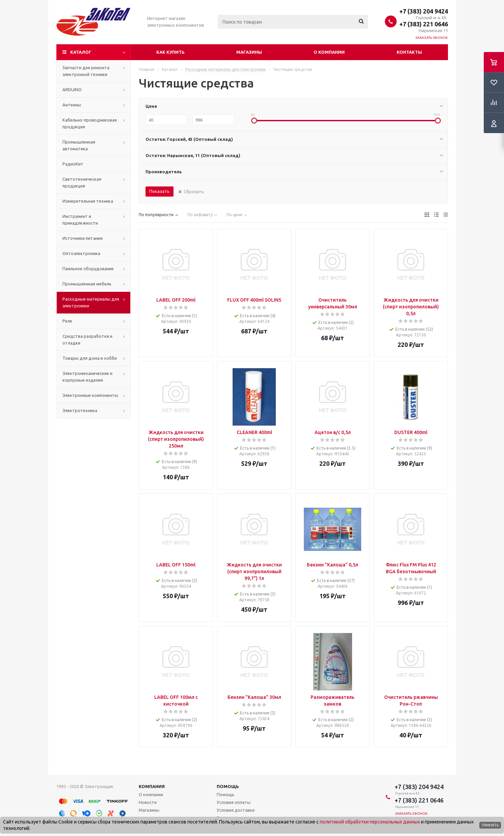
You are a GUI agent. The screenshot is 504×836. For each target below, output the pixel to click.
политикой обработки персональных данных (370, 822)
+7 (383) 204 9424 (424, 11)
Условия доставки (236, 810)
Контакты (409, 52)
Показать (159, 191)
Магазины (249, 52)
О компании (329, 52)
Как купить (170, 52)
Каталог (81, 52)
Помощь (228, 786)
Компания (152, 786)
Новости (148, 802)
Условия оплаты (234, 802)
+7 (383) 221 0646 (424, 24)
